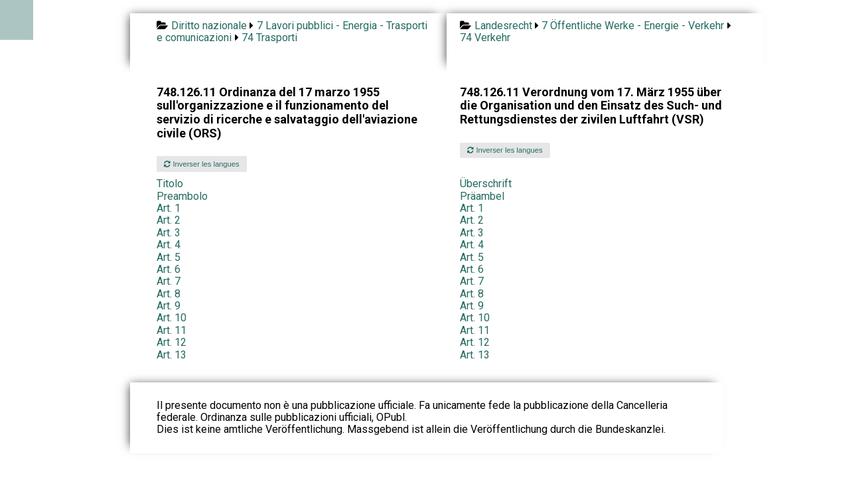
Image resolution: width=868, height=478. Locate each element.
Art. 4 (169, 245)
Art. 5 (169, 257)
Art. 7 (169, 281)
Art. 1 (169, 208)
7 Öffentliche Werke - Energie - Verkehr (633, 26)
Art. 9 (169, 306)
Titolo (170, 184)
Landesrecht (503, 26)
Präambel (482, 196)
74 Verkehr (485, 38)
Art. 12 (172, 342)
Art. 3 (169, 233)
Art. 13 (172, 355)
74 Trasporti (269, 38)
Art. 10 (172, 318)
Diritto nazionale (209, 26)
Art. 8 (169, 294)
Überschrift (486, 184)
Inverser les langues (201, 164)
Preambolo (182, 196)
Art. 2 (169, 220)
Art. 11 (172, 330)
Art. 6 (169, 269)
